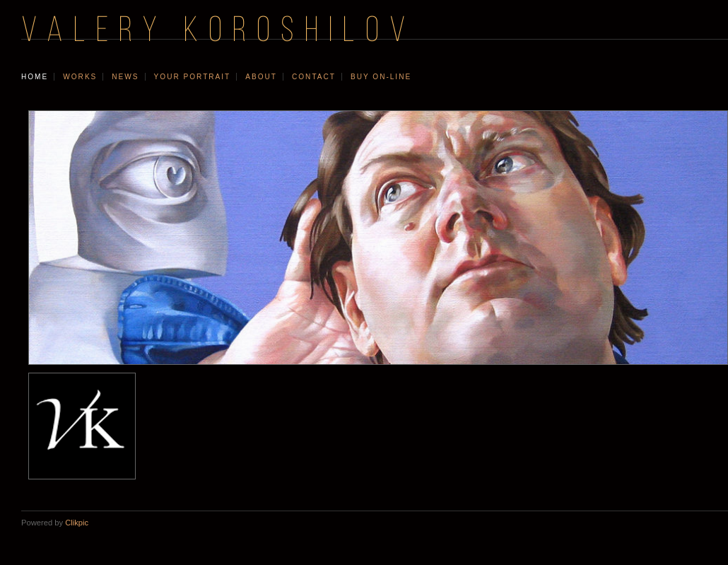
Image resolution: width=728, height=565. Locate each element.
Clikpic (77, 523)
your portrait (193, 77)
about (261, 77)
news (125, 77)
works (80, 77)
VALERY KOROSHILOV (218, 32)
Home (35, 77)
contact (314, 77)
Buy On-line (381, 77)
